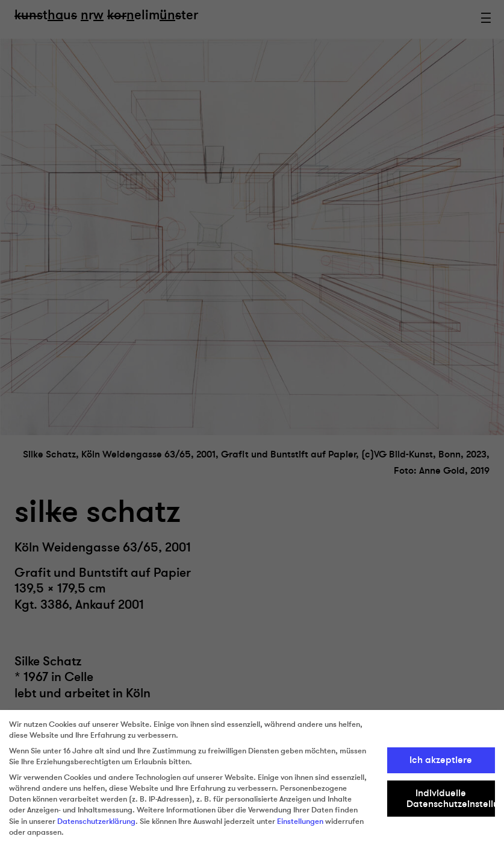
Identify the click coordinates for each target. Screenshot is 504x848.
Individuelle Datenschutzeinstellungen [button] (451, 799)
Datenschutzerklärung (96, 821)
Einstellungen (300, 821)
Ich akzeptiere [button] (441, 760)
